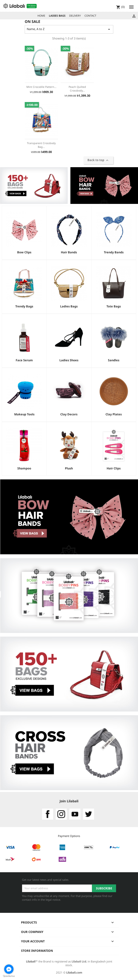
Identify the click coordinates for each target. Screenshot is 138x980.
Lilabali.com (74, 972)
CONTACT (90, 16)
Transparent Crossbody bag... (41, 145)
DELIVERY (75, 16)
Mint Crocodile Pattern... (41, 87)
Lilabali (31, 961)
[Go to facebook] (9, 969)
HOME (41, 16)
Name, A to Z (69, 29)
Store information (37, 951)
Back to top (98, 160)
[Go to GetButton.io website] (9, 976)
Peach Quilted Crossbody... (77, 89)
